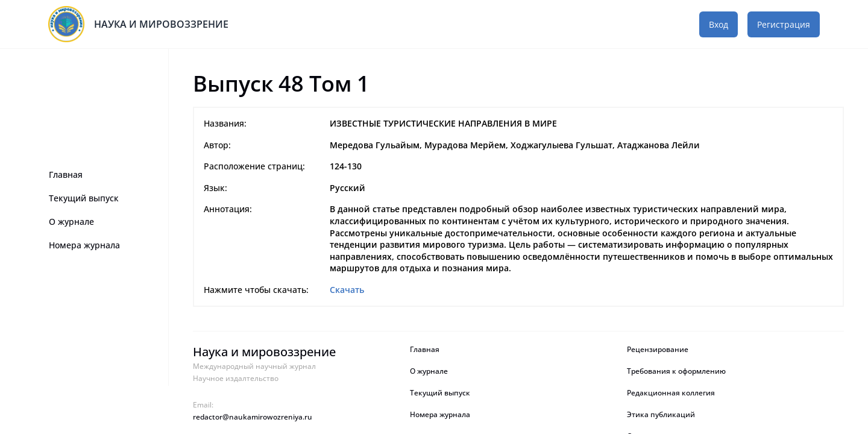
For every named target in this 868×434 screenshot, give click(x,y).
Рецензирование (659, 350)
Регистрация (784, 24)
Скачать (347, 290)
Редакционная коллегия (671, 393)
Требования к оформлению (676, 371)
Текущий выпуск (84, 198)
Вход (719, 24)
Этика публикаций (661, 415)
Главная (66, 175)
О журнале (71, 222)
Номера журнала (84, 245)
